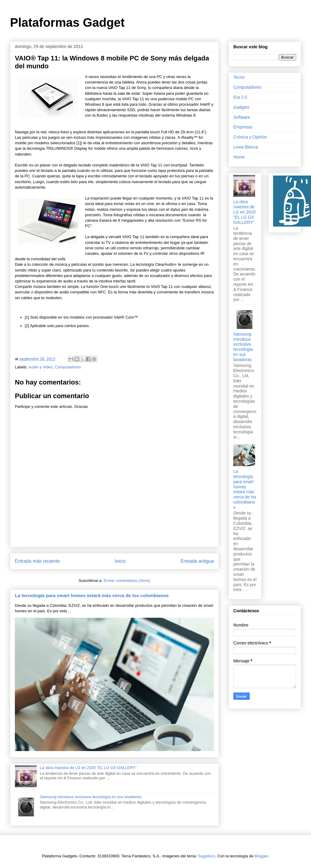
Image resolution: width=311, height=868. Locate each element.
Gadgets (241, 107)
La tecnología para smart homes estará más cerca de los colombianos (92, 595)
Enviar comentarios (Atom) (127, 581)
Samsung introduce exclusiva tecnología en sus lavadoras (91, 797)
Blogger (261, 856)
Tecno (239, 77)
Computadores (68, 367)
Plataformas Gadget (67, 22)
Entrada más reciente (37, 561)
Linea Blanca (246, 147)
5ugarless (207, 856)
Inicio (120, 561)
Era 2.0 (240, 97)
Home (239, 157)
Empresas (243, 127)
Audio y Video (41, 367)
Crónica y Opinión (250, 137)
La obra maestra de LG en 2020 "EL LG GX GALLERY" (88, 768)
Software (242, 117)
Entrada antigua (197, 561)
